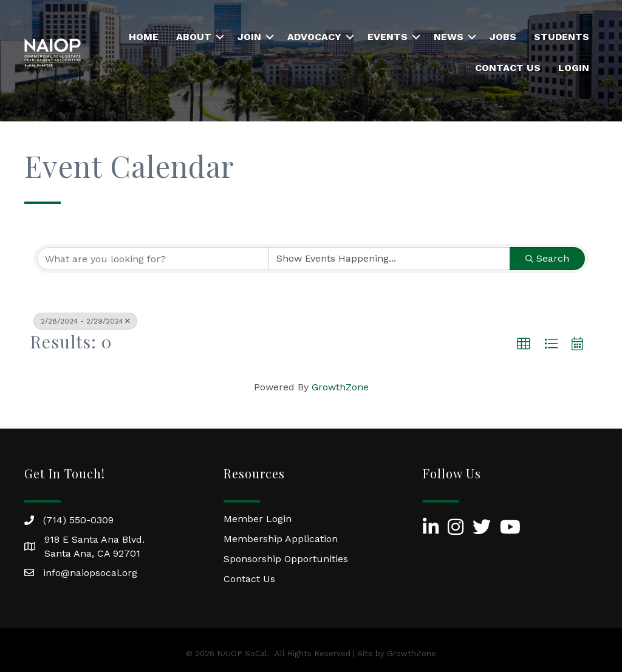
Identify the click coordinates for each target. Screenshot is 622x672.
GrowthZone (340, 387)
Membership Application (281, 539)
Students (562, 37)
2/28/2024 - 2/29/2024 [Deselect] (85, 321)
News (449, 37)
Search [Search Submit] (547, 258)
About (194, 37)
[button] (524, 344)
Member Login (258, 519)
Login (574, 68)
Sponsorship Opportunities (286, 559)
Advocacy (314, 37)
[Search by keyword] (153, 259)
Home (144, 37)
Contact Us (508, 68)
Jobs (503, 37)
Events (388, 37)
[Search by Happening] (389, 259)
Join (249, 37)
